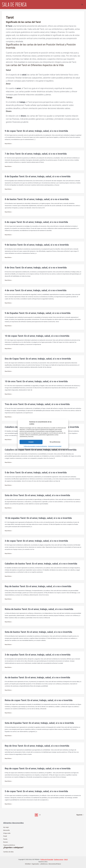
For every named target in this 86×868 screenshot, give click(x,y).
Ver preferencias (55, 442)
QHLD (66, 859)
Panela (5, 839)
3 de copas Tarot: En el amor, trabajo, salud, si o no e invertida (36, 541)
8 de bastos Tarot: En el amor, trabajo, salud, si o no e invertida (37, 199)
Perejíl (5, 836)
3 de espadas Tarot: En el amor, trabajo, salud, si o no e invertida (38, 655)
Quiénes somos (59, 859)
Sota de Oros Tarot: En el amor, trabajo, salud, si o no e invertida (37, 495)
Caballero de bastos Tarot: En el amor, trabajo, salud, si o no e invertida (41, 564)
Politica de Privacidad (47, 859)
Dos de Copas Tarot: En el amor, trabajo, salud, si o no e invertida (38, 359)
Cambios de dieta (8, 852)
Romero (6, 842)
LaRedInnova (44, 864)
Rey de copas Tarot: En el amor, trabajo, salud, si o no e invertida (38, 769)
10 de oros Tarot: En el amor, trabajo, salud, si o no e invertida (36, 381)
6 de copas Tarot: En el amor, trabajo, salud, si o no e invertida (36, 222)
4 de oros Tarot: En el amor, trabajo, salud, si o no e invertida (36, 290)
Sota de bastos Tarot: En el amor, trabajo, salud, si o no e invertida (38, 632)
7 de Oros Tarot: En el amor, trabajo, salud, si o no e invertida (36, 154)
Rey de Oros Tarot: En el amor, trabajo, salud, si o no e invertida (37, 746)
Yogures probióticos (9, 845)
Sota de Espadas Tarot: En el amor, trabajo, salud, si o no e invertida (39, 723)
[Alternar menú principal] (82, 5)
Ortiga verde (7, 833)
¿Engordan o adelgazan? (13, 847)
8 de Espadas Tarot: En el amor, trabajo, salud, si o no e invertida (38, 176)
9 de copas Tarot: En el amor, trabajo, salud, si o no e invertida (36, 131)
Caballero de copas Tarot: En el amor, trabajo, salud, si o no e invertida (41, 450)
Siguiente (80, 815)
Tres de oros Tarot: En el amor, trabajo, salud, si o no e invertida (37, 404)
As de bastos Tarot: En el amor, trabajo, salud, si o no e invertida (37, 677)
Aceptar (31, 442)
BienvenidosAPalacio (55, 864)
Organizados (35, 864)
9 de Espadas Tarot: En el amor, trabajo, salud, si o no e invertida (38, 313)
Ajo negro (6, 827)
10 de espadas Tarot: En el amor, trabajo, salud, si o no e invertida (38, 518)
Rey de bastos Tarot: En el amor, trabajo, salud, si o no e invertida (38, 586)
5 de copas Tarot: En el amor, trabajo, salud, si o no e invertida (36, 791)
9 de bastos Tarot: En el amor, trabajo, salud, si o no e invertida (37, 245)
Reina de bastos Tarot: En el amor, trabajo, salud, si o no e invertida (39, 609)
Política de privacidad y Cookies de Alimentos (35, 446)
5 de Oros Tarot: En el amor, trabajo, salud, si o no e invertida (36, 473)
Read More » (8, 144)
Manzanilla (6, 830)
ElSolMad (28, 864)
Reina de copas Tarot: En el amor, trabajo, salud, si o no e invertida (39, 700)
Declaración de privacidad (55, 446)
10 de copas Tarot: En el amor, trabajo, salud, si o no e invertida (37, 336)
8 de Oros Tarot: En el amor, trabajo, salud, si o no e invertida (36, 268)
